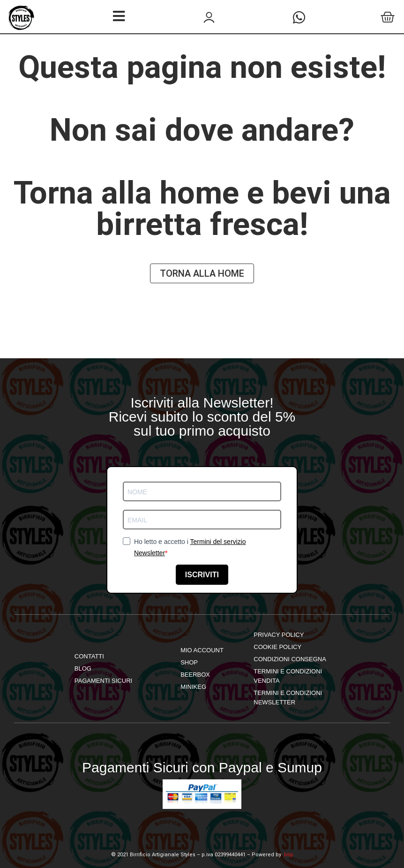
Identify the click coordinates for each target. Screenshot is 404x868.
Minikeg (193, 687)
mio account (202, 650)
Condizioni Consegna (290, 659)
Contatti (89, 656)
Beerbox (195, 675)
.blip (288, 855)
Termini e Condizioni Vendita (288, 676)
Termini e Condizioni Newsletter (288, 698)
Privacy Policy (279, 635)
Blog (83, 668)
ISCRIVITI (202, 575)
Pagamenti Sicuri (103, 681)
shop (189, 662)
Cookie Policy (277, 647)
